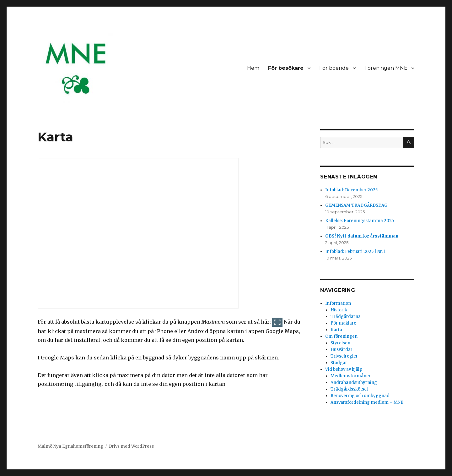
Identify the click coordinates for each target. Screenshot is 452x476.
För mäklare (343, 323)
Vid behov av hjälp (344, 369)
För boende (334, 68)
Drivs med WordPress (131, 446)
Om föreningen (341, 336)
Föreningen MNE (386, 68)
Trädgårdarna (346, 317)
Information (338, 303)
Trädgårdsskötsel (349, 389)
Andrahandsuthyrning (354, 383)
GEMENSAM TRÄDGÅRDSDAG (356, 205)
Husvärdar (342, 350)
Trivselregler (344, 356)
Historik (339, 310)
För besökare (286, 68)
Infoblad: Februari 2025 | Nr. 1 (355, 252)
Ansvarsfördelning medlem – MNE (367, 402)
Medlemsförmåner (351, 376)
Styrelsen (340, 343)
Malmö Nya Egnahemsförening (70, 446)
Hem (253, 68)
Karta (336, 330)
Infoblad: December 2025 (351, 190)
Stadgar (339, 363)
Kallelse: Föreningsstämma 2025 (360, 221)
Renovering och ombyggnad (360, 396)
